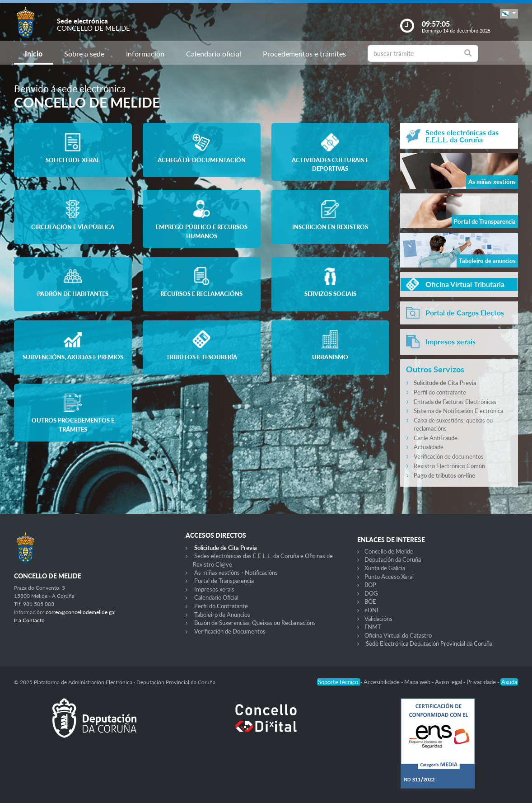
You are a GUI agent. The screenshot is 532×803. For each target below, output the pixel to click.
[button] (509, 14)
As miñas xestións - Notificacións (236, 573)
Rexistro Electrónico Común (449, 466)
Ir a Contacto (29, 620)
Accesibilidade (382, 682)
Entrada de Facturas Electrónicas (455, 402)
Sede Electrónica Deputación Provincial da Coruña (429, 643)
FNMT (373, 627)
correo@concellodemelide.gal (81, 612)
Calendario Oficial (216, 597)
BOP (370, 585)
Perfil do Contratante (221, 606)
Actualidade (429, 447)
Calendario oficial (214, 54)
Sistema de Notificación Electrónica (458, 411)
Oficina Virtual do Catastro (398, 635)
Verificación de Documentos (230, 631)
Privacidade (482, 682)
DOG (371, 593)
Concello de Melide (389, 551)
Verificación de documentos (449, 456)
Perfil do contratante (440, 392)
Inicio (34, 54)
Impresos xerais (214, 589)
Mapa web (418, 682)
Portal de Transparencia (224, 581)
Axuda (509, 682)
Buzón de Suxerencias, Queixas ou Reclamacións (255, 623)
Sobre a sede (84, 54)
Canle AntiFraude (436, 438)
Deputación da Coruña (393, 559)
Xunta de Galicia (385, 568)
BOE (370, 601)
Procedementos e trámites (304, 54)
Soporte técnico (339, 682)
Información (145, 54)
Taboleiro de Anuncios (222, 615)
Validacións (378, 619)
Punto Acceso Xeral (389, 577)
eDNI (371, 610)
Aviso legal (449, 682)
